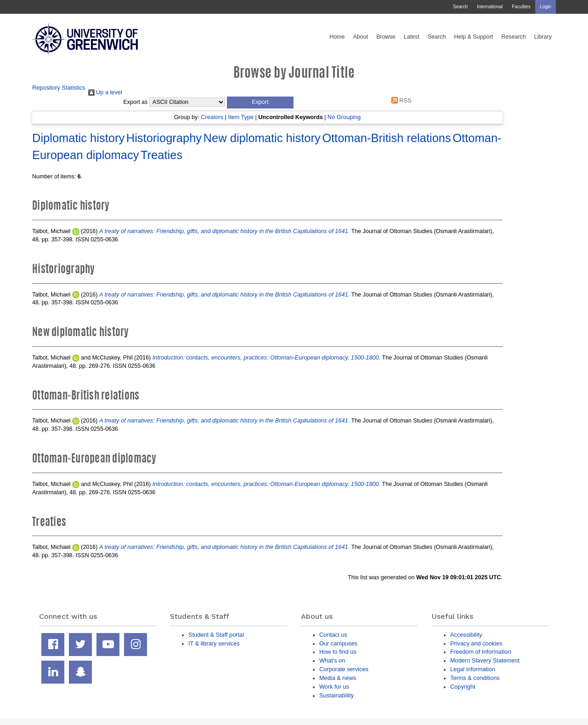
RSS (400, 100)
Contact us (333, 635)
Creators (212, 117)
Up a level (105, 92)
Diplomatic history (78, 138)
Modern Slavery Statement (485, 660)
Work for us (334, 687)
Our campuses (338, 643)
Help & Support (474, 37)
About (360, 37)
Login (546, 7)
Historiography (164, 138)
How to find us (338, 652)
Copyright (463, 687)
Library (543, 37)
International (490, 7)
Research (514, 37)
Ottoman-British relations (387, 138)
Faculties (521, 7)
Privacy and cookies (476, 643)
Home (337, 37)
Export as (136, 102)
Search (460, 7)
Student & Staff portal (216, 635)
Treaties (161, 155)
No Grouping (344, 117)
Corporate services (344, 669)
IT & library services (214, 643)
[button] (260, 103)
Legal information (473, 669)
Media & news (338, 678)
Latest (412, 37)
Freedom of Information (481, 652)
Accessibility (466, 635)
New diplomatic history (262, 138)
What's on (332, 660)
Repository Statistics (59, 88)
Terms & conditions (475, 678)
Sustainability (336, 695)
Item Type (241, 117)
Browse (386, 37)
